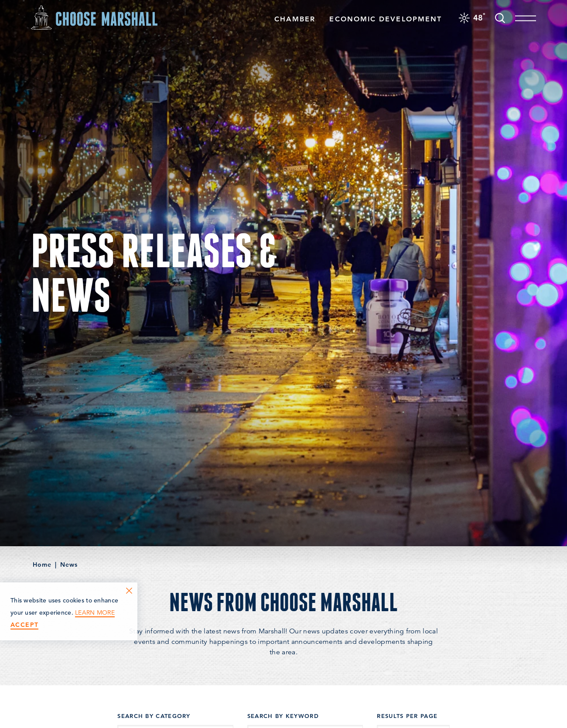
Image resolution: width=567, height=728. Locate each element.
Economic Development (386, 19)
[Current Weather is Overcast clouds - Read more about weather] (472, 17)
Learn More (95, 613)
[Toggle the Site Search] (500, 17)
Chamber (295, 19)
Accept (24, 625)
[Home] (94, 17)
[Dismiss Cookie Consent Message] (129, 591)
